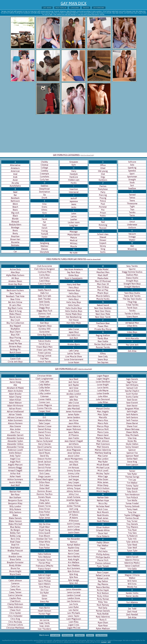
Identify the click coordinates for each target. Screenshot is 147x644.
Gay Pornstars (99, 8)
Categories (75, 8)
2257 (109, 642)
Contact (104, 642)
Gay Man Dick (74, 3)
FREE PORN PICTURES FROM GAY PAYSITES (73, 259)
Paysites (86, 8)
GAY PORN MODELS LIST (74, 369)
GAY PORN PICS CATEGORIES (74, 155)
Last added (47, 8)
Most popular (61, 8)
